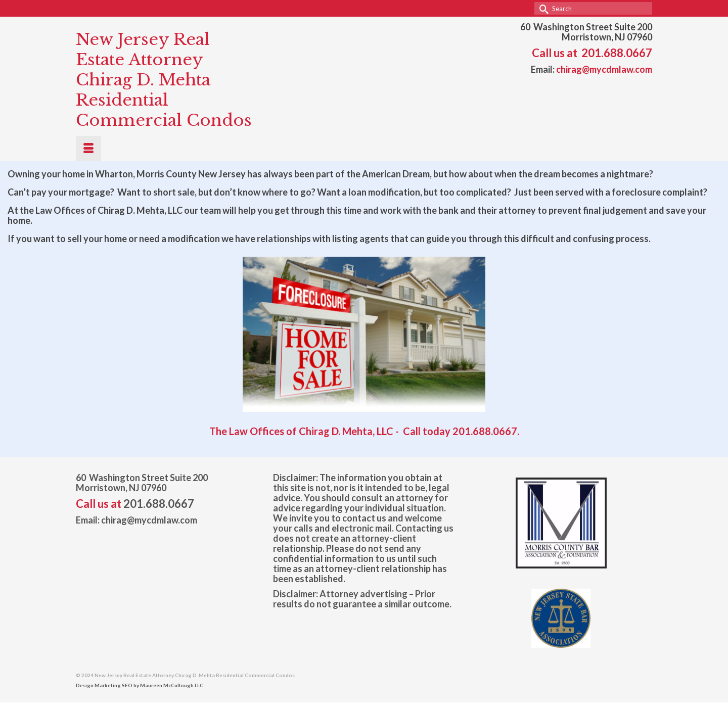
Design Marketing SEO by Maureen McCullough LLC (140, 685)
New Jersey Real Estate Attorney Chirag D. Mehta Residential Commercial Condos (164, 80)
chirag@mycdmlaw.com (604, 69)
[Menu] (88, 149)
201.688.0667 (617, 53)
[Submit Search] (542, 8)
